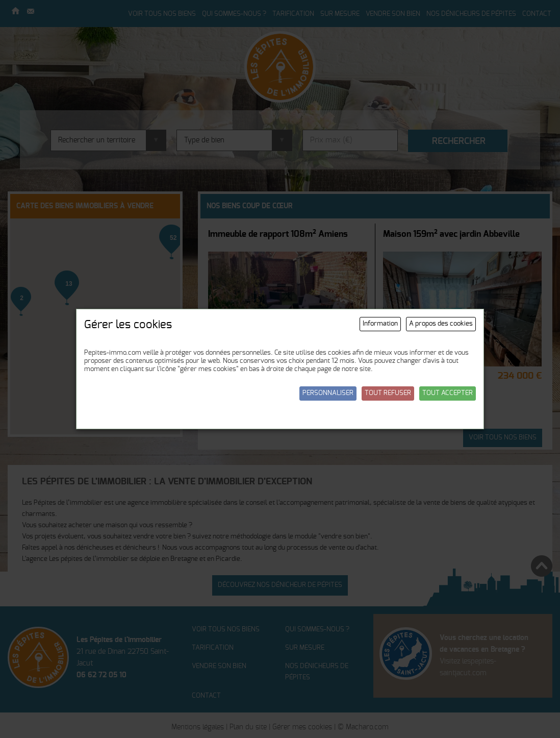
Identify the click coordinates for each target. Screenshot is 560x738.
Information (380, 324)
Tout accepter (448, 393)
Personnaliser (328, 393)
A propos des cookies (441, 324)
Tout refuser (388, 393)
